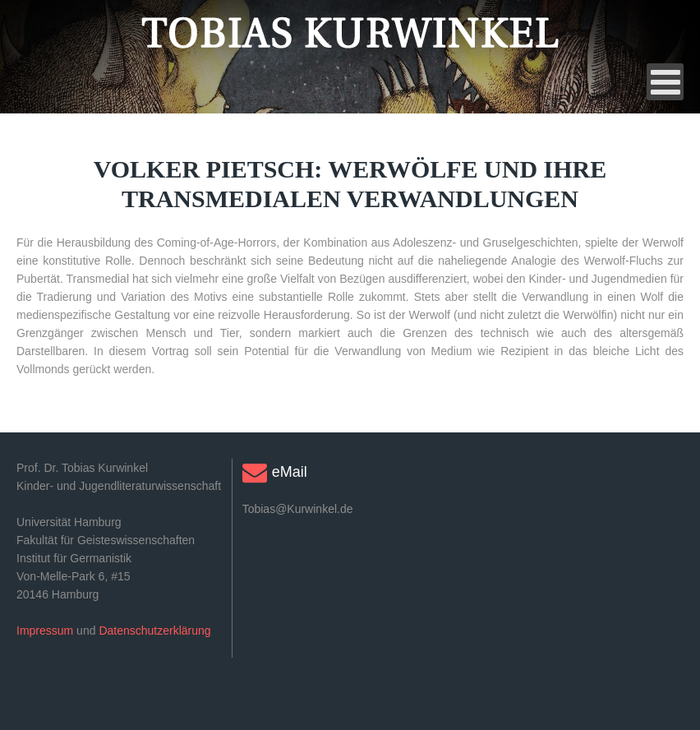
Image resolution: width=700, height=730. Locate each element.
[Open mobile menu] (665, 82)
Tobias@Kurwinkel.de (298, 509)
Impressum (45, 631)
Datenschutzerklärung (154, 631)
